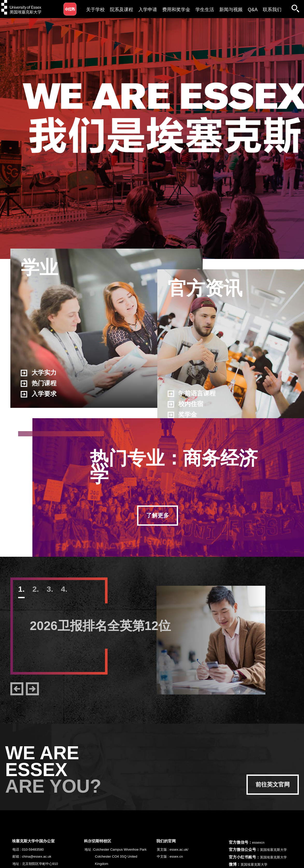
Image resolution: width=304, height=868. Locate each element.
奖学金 (182, 415)
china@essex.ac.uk (37, 856)
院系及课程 (122, 10)
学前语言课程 (192, 394)
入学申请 (148, 10)
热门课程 (39, 384)
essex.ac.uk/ (179, 849)
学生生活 (205, 10)
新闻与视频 (231, 10)
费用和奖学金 (176, 10)
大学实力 (39, 373)
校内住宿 (186, 404)
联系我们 (272, 10)
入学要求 (39, 394)
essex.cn (176, 856)
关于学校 (95, 10)
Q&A (253, 10)
